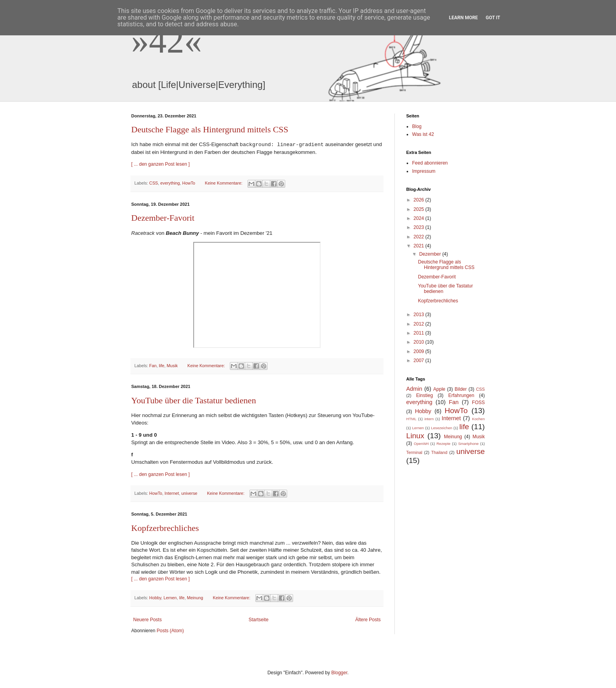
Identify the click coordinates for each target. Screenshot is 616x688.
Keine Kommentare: (224, 183)
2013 (420, 315)
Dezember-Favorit (163, 218)
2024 (420, 218)
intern (429, 419)
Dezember (431, 254)
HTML (411, 419)
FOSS (478, 403)
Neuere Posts (148, 620)
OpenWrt (421, 444)
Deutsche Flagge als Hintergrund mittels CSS (210, 129)
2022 (420, 237)
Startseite (259, 620)
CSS (154, 183)
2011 (420, 333)
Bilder (461, 389)
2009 (420, 351)
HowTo (189, 183)
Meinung (195, 598)
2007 (420, 360)
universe (189, 493)
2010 (420, 342)
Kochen (479, 419)
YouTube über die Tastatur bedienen (194, 400)
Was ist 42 (423, 134)
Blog (417, 126)
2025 (420, 209)
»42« (167, 41)
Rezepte (444, 444)
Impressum (424, 171)
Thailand (439, 452)
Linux (415, 436)
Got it (493, 18)
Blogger (339, 673)
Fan (153, 366)
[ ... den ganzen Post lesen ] (160, 164)
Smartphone (468, 444)
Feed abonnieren (430, 163)
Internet (172, 493)
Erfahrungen (461, 395)
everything (170, 183)
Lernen (170, 598)
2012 (420, 324)
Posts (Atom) (170, 631)
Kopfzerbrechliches (165, 528)
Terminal (414, 452)
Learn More (464, 18)
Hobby (155, 598)
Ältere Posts (368, 620)
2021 (420, 246)
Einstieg (424, 395)
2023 (420, 227)
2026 (420, 200)
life (161, 366)
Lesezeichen (442, 428)
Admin (414, 389)
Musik (172, 366)
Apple (439, 389)
